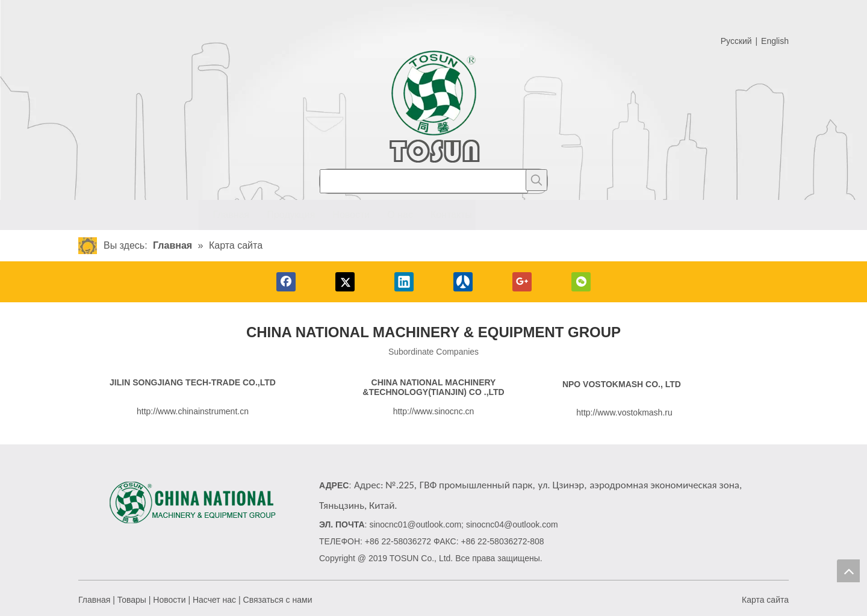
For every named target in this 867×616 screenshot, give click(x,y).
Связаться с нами (278, 600)
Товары (132, 600)
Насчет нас (214, 600)
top (848, 571)
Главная (94, 600)
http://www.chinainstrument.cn (193, 411)
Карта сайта (765, 600)
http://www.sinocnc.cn (434, 411)
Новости (169, 600)
